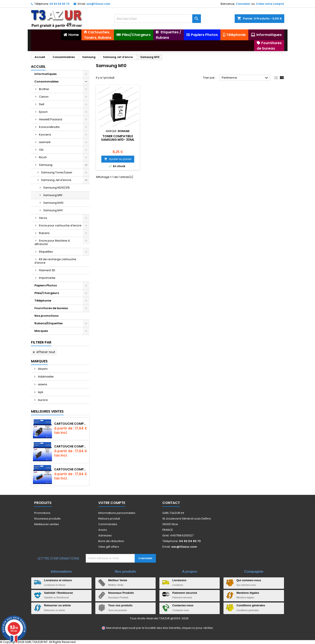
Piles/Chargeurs (47, 293)
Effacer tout (44, 352)
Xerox (43, 218)
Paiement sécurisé (185, 593)
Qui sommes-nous (249, 580)
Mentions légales (248, 593)
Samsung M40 (53, 203)
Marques (41, 331)
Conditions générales (251, 605)
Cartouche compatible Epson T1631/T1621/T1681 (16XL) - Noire (71, 446)
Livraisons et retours (58, 580)
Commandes (108, 524)
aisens (42, 384)
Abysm (42, 369)
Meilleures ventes (47, 524)
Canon (44, 97)
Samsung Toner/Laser (57, 172)
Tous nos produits (120, 605)
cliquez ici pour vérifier (197, 628)
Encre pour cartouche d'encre (60, 225)
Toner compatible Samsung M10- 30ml (118, 138)
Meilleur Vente (118, 580)
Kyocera (45, 135)
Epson (43, 112)
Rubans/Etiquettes (48, 323)
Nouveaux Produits (121, 593)
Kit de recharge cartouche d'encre (55, 261)
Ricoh (43, 157)
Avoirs (103, 530)
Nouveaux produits (47, 519)
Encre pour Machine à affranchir (52, 242)
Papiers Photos (46, 285)
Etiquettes (46, 252)
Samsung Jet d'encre (56, 180)
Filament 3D (47, 270)
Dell (42, 104)
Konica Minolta (49, 127)
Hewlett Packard (51, 119)
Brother (44, 89)
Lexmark (45, 142)
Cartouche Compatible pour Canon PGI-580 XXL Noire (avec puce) (71, 424)
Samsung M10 (53, 195)
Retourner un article (58, 605)
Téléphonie (43, 301)
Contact (171, 503)
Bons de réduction (111, 541)
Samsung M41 (53, 210)
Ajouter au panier (118, 159)
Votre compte (112, 503)
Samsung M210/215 (57, 188)
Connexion (243, 4)
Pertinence (245, 78)
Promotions (42, 513)
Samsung (46, 165)
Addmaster (46, 377)
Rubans (44, 233)
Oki (41, 150)
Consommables (46, 82)
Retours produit (109, 519)
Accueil (38, 67)
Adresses (105, 535)
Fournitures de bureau (51, 308)
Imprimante (47, 278)
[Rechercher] (158, 19)
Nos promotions (46, 316)
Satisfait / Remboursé (59, 593)
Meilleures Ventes (47, 411)
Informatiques (45, 74)
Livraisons (179, 580)
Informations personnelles (117, 513)
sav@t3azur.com (98, 4)
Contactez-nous (183, 605)
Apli (40, 392)
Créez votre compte (270, 4)
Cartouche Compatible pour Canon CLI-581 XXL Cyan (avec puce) (71, 469)
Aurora (42, 400)
